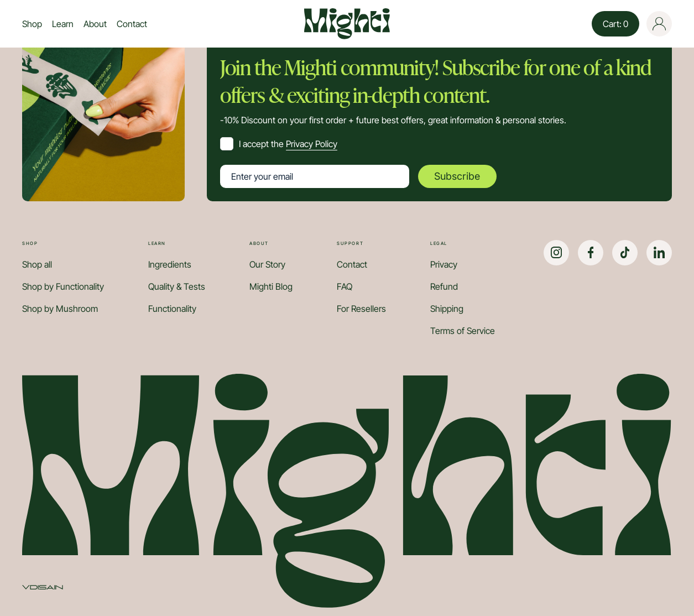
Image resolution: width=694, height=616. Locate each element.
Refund (444, 286)
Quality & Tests (177, 286)
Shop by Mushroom (60, 309)
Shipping (447, 309)
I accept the (288, 144)
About (95, 24)
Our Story (267, 264)
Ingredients (170, 264)
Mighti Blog (271, 286)
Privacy (444, 264)
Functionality (172, 309)
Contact (132, 24)
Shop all (37, 264)
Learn (63, 24)
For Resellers (361, 309)
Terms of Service (463, 331)
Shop (32, 24)
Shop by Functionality (63, 286)
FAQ (345, 286)
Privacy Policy (312, 144)
